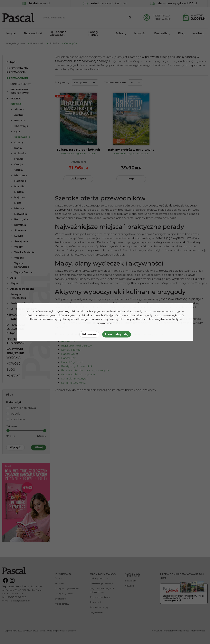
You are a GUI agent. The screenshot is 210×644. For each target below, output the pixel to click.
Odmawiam (89, 334)
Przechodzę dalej (117, 334)
